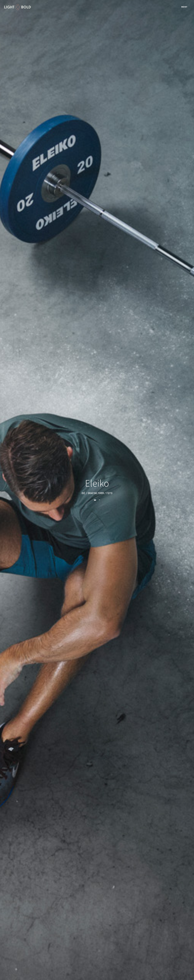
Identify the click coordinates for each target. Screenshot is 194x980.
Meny (184, 7)
